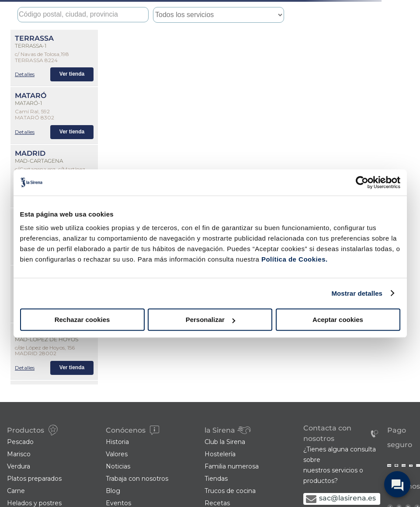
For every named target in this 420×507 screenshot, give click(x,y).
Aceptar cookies (338, 320)
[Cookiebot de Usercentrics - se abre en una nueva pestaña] (362, 182)
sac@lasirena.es (347, 498)
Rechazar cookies (82, 320)
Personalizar (210, 320)
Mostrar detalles (357, 293)
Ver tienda (72, 74)
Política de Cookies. (293, 259)
